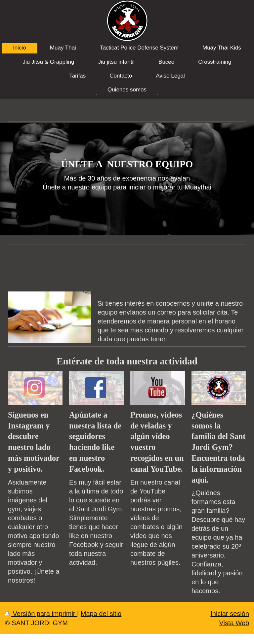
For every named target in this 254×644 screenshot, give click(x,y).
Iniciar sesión (230, 614)
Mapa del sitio (101, 614)
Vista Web (234, 623)
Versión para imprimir (41, 614)
